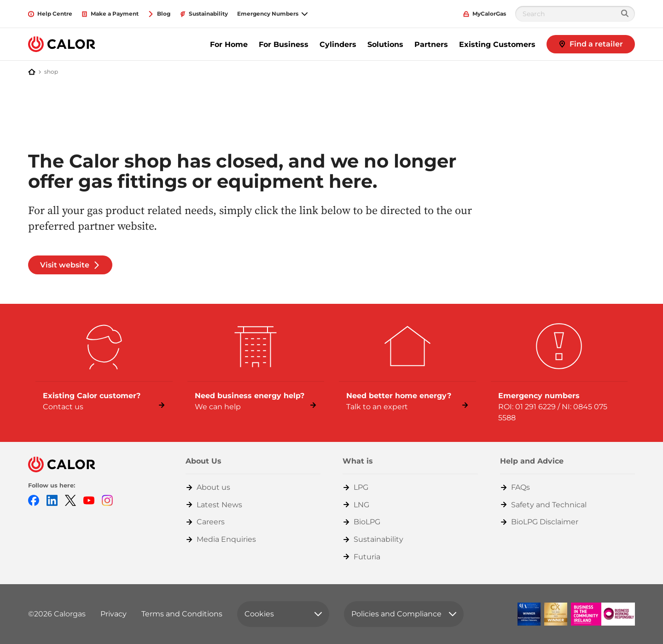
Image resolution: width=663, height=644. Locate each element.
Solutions (385, 44)
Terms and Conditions (182, 614)
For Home (229, 44)
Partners (431, 44)
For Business (284, 44)
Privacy (113, 614)
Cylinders (338, 44)
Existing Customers (497, 44)
